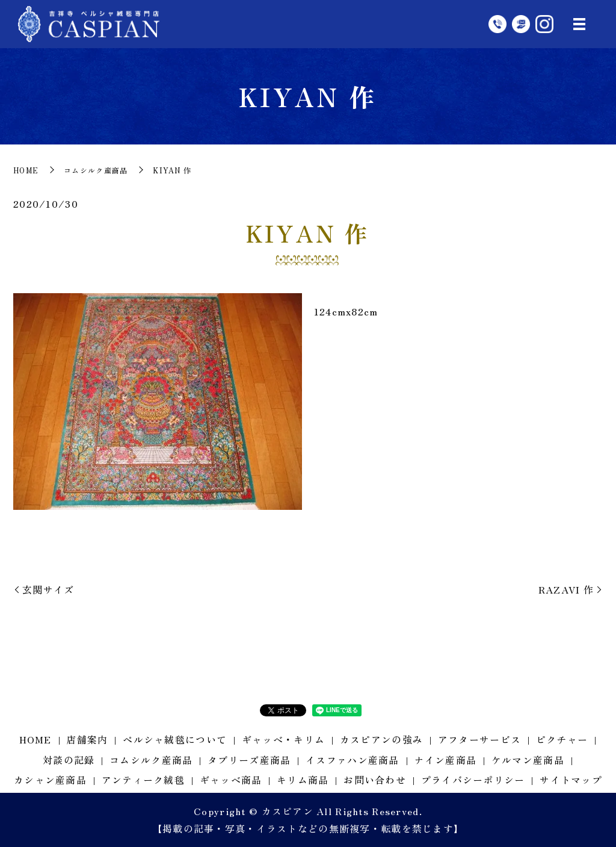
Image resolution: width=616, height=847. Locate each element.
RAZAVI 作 (566, 589)
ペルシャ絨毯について (175, 739)
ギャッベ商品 (231, 780)
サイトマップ (571, 780)
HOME (26, 170)
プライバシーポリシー (473, 780)
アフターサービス (479, 739)
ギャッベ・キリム (283, 739)
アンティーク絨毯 (143, 780)
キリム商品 (303, 780)
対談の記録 (69, 760)
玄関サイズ (48, 589)
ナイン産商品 (445, 760)
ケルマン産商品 (528, 760)
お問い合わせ (375, 780)
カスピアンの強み (381, 739)
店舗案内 (87, 739)
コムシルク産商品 (96, 170)
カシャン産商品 (50, 780)
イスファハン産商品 (353, 760)
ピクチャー (562, 739)
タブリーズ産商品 (249, 760)
